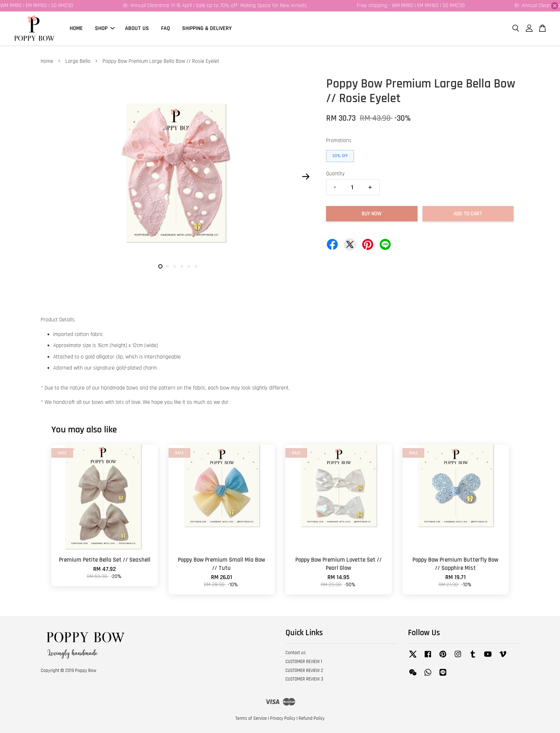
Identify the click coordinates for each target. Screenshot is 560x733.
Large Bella (78, 61)
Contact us (296, 653)
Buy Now (372, 214)
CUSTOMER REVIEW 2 (304, 671)
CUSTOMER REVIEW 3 (304, 679)
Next (306, 176)
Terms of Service (251, 718)
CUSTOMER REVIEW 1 (304, 662)
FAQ (166, 28)
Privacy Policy (283, 718)
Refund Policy (312, 718)
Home (47, 61)
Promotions (339, 140)
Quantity (335, 174)
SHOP (105, 28)
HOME (76, 28)
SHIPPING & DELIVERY (207, 28)
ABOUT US (137, 28)
